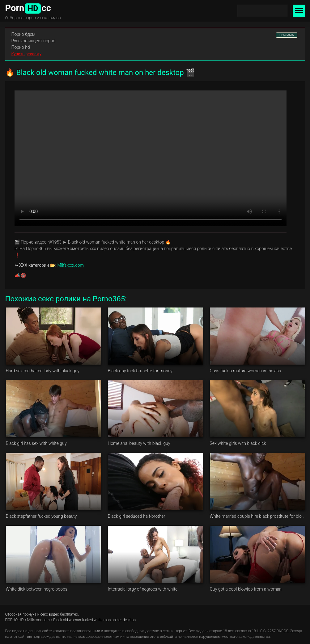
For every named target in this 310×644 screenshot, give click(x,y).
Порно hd (21, 47)
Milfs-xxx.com (71, 265)
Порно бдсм (23, 34)
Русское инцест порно (34, 41)
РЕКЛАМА (287, 35)
